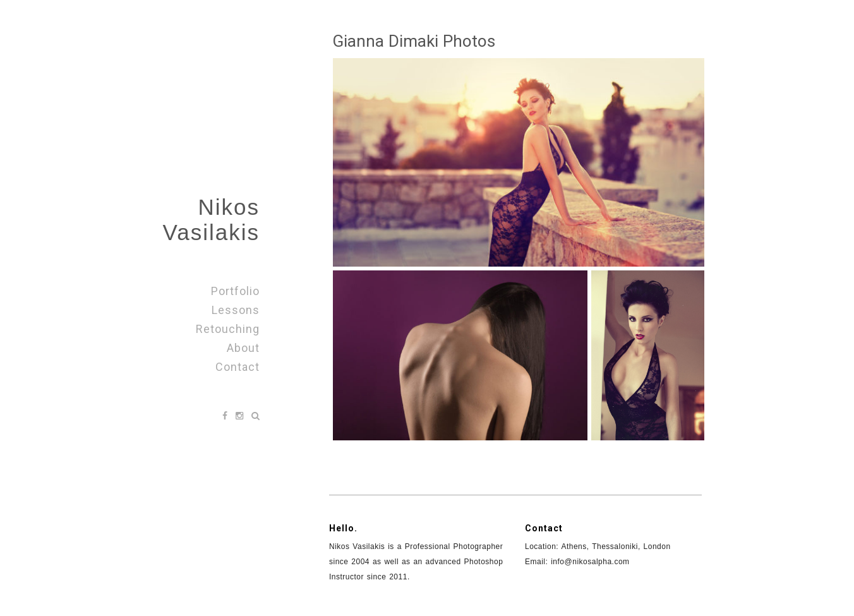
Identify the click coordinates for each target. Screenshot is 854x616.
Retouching (228, 329)
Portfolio (235, 291)
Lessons (236, 310)
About (243, 348)
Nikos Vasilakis (211, 220)
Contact (238, 367)
